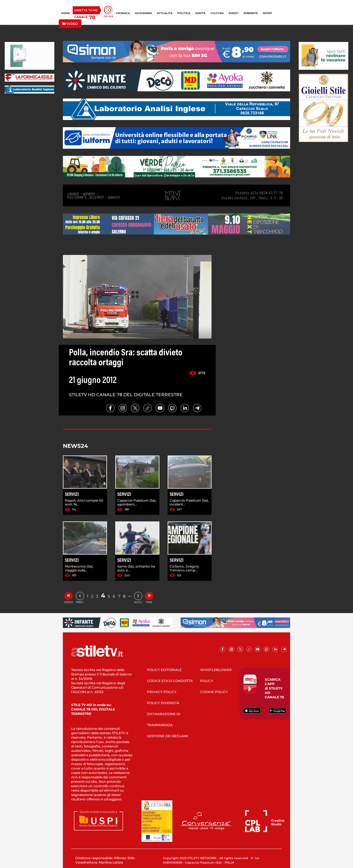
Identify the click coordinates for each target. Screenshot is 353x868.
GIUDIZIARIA (143, 13)
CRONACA (123, 13)
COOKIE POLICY (214, 692)
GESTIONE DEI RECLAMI (167, 736)
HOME (65, 13)
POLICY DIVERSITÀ (163, 703)
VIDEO (70, 24)
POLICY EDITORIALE (164, 670)
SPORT (268, 13)
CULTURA (217, 13)
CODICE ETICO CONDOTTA (170, 681)
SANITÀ (200, 13)
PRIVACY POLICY (162, 692)
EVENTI (234, 13)
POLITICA (184, 13)
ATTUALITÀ (165, 13)
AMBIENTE (251, 13)
